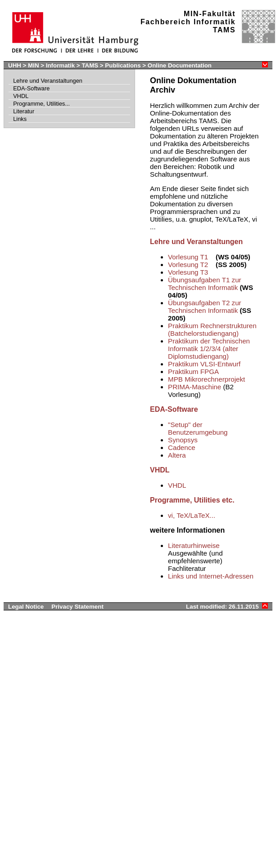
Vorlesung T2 (188, 265)
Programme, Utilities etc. (192, 500)
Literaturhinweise (194, 545)
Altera (177, 455)
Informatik (60, 65)
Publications (123, 65)
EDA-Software (31, 88)
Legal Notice (26, 607)
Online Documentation (180, 65)
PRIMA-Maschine (195, 387)
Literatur (24, 111)
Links (20, 119)
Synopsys (183, 440)
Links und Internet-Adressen (211, 576)
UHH (15, 65)
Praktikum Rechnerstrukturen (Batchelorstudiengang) (212, 329)
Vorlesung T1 (188, 257)
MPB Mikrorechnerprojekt (206, 379)
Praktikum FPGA (193, 372)
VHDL (21, 96)
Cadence (182, 447)
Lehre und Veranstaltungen (48, 81)
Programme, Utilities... (41, 104)
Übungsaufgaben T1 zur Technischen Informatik (205, 284)
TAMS (90, 65)
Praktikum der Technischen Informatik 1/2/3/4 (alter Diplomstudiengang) (209, 349)
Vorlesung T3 (188, 272)
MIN (33, 65)
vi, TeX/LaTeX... (192, 515)
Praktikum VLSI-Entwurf (204, 364)
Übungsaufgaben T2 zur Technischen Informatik (205, 307)
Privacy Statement (77, 607)
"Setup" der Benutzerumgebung (198, 428)
